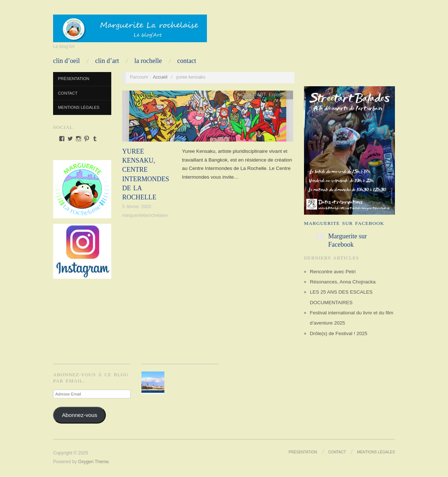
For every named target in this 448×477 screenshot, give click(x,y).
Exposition (279, 95)
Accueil (160, 77)
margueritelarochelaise (145, 215)
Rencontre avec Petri (333, 272)
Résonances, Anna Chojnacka (343, 282)
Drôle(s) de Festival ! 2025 (339, 333)
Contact (187, 61)
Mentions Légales (79, 107)
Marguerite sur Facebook (344, 223)
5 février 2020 (137, 207)
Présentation (74, 79)
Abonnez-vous (79, 415)
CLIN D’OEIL (66, 61)
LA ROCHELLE (148, 61)
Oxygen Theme (93, 462)
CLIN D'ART (253, 95)
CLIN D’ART (107, 61)
